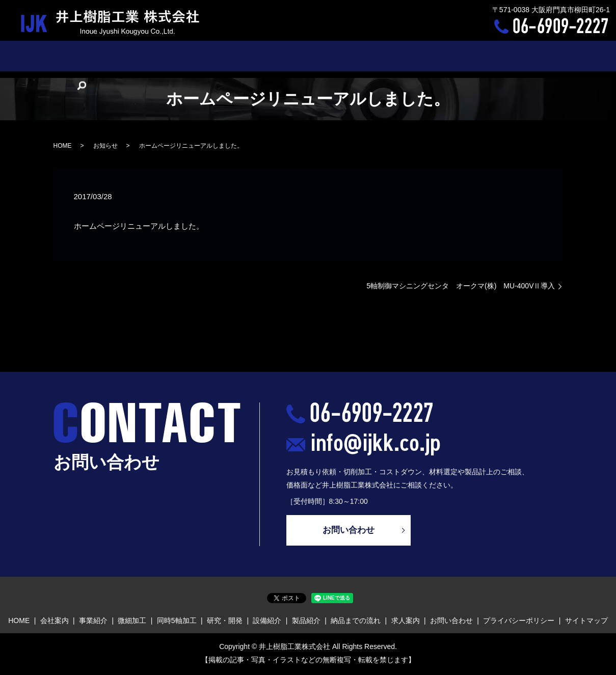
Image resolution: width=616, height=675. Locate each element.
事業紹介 (144, 56)
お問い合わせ (511, 56)
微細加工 (184, 56)
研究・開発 (279, 56)
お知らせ (105, 146)
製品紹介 (362, 56)
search (551, 57)
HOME (68, 56)
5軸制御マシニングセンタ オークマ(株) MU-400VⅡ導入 (461, 286)
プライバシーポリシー (519, 622)
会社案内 (104, 56)
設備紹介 (323, 56)
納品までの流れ (413, 56)
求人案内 (464, 56)
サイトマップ (586, 622)
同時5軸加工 (230, 56)
